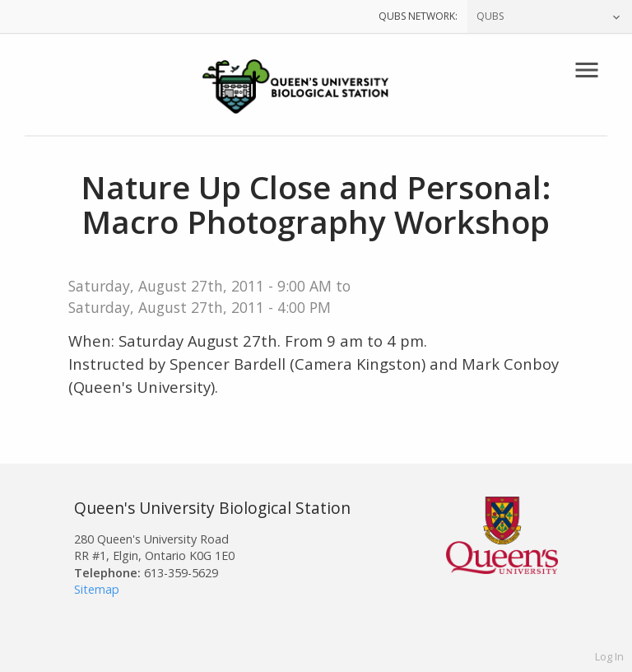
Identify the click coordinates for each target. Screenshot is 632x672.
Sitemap (97, 589)
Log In (609, 656)
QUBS (490, 16)
